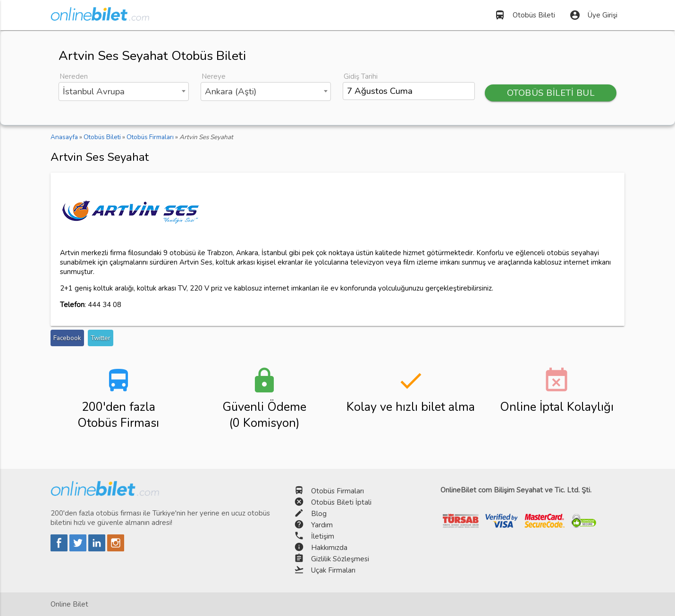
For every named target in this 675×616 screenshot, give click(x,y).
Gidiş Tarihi (361, 76)
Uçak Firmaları (333, 570)
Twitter (101, 338)
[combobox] (124, 92)
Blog (319, 514)
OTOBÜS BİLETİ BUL (551, 93)
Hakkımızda (329, 548)
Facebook (67, 338)
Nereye (214, 76)
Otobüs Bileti (525, 15)
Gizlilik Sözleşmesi (340, 559)
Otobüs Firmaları (337, 491)
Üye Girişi (593, 15)
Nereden (74, 76)
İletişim (323, 536)
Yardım (322, 525)
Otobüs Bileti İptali (341, 502)
